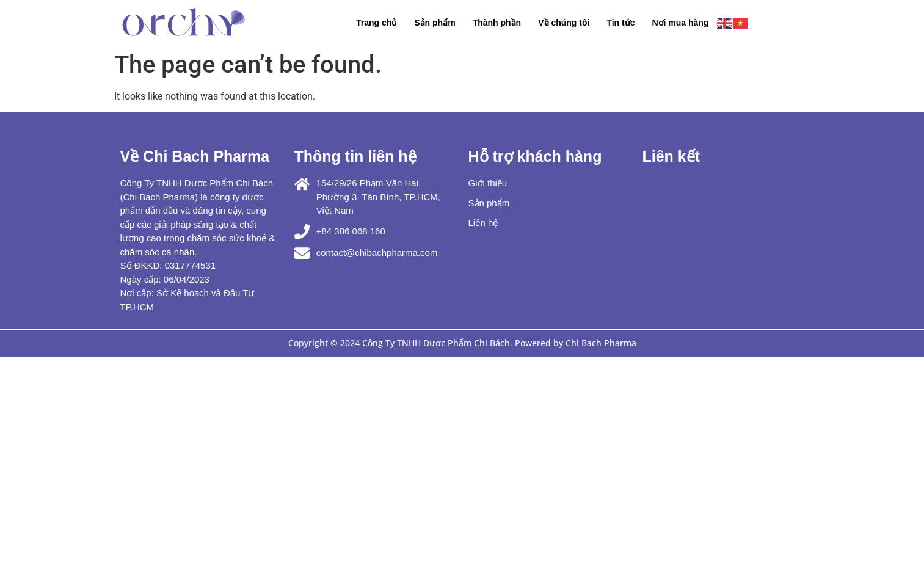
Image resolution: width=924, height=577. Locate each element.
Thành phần (497, 23)
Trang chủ (377, 23)
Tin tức (620, 23)
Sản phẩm (435, 23)
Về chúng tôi (564, 23)
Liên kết (671, 156)
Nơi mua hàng (680, 23)
